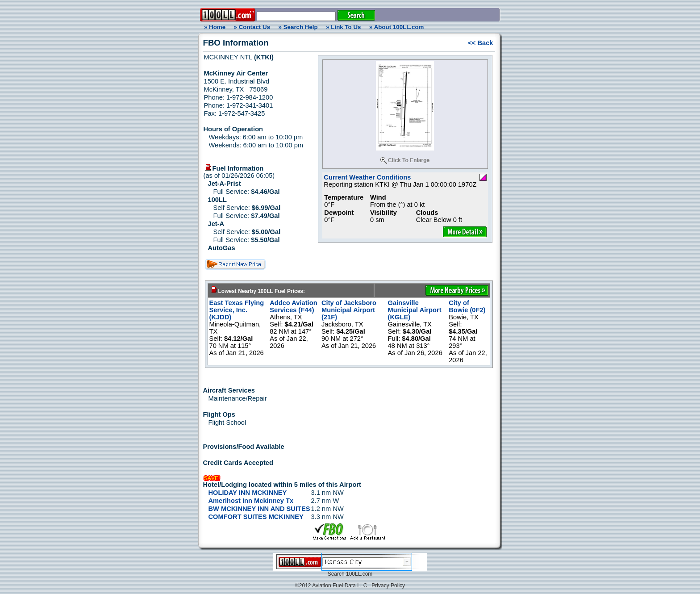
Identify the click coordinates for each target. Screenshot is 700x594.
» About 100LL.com (396, 27)
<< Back (480, 43)
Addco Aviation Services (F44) (293, 306)
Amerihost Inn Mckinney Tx (251, 501)
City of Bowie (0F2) (467, 306)
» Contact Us (252, 27)
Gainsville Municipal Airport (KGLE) (415, 310)
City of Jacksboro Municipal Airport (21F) (349, 310)
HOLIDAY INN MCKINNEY (248, 493)
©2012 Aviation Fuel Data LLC (331, 586)
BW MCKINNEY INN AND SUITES (259, 509)
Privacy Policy (388, 586)
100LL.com (359, 574)
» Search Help (298, 27)
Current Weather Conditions (367, 177)
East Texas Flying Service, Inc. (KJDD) (237, 310)
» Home (213, 27)
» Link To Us (343, 27)
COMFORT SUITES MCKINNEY (256, 517)
